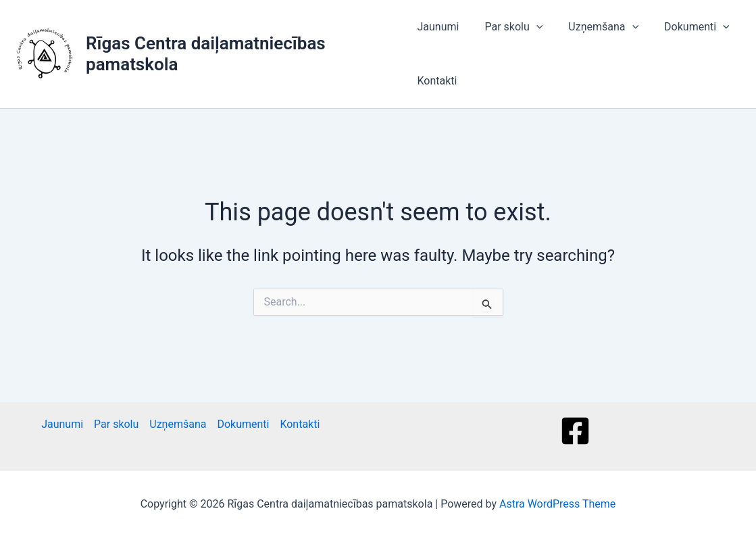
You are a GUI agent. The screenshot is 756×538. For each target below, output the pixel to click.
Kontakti (437, 81)
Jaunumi (438, 27)
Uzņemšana (595, 27)
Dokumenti (685, 27)
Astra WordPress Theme (557, 504)
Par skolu (509, 27)
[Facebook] (575, 431)
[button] (532, 27)
